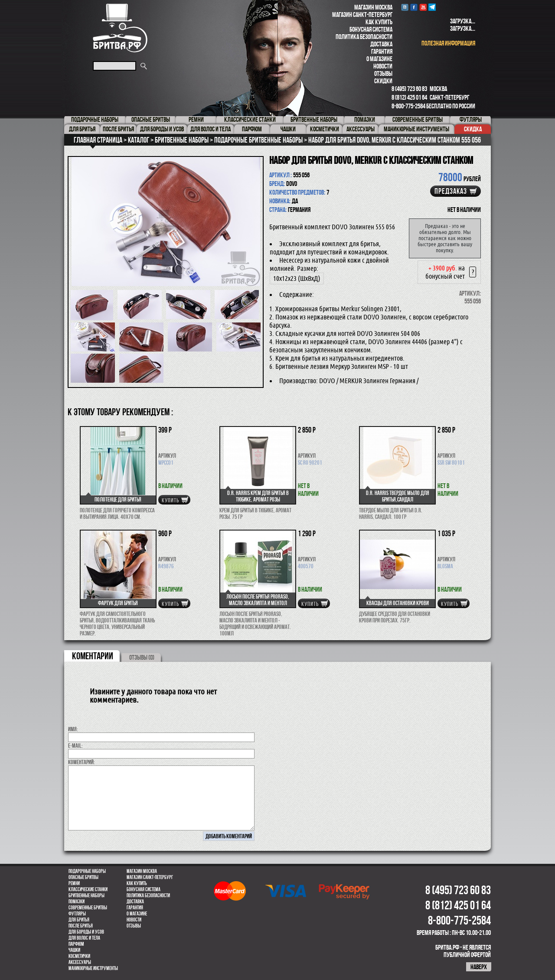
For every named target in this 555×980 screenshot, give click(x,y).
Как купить (379, 22)
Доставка (381, 44)
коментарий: (82, 762)
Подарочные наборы (87, 871)
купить (170, 500)
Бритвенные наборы (87, 895)
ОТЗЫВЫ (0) (142, 657)
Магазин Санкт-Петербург (362, 15)
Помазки (77, 902)
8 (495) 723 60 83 (409, 89)
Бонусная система (371, 29)
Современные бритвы (88, 908)
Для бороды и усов (86, 932)
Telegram (432, 7)
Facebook (414, 7)
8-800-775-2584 (408, 106)
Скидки (383, 81)
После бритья (81, 926)
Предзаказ (451, 191)
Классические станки (88, 889)
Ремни (74, 883)
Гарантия (382, 51)
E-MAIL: (75, 746)
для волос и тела (84, 938)
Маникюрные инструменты (93, 968)
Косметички (79, 956)
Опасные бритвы (83, 877)
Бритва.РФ (120, 28)
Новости (383, 66)
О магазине (379, 59)
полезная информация (448, 43)
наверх (479, 967)
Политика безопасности (364, 37)
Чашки (74, 950)
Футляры (77, 914)
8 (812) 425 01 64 (409, 97)
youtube (423, 7)
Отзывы (383, 73)
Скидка (473, 129)
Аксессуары (80, 962)
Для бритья (79, 920)
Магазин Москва (373, 7)
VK (405, 7)
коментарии (93, 656)
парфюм (76, 944)
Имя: (73, 729)
